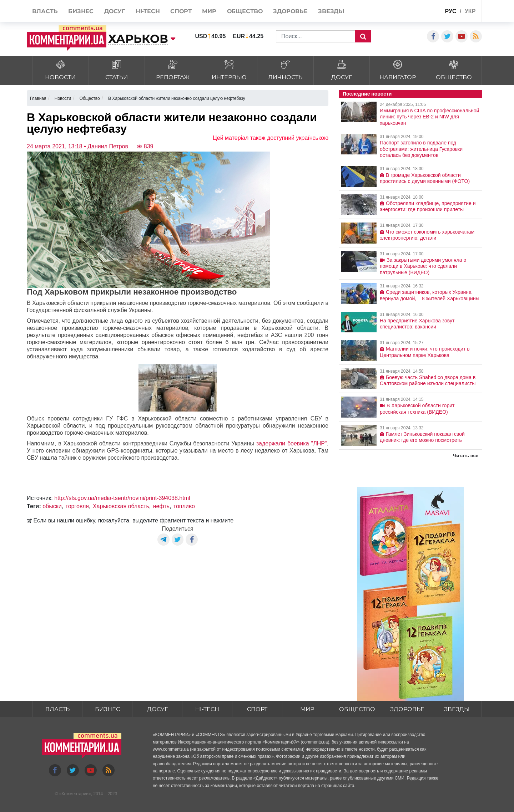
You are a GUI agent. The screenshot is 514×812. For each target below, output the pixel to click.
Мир (307, 709)
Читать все (466, 456)
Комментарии (75, 794)
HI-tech (207, 709)
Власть (57, 709)
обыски (52, 506)
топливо (184, 506)
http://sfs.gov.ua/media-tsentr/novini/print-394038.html (122, 498)
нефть (161, 506)
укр (470, 11)
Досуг (157, 709)
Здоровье (407, 709)
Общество (357, 709)
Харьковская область (121, 506)
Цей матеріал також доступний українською (271, 138)
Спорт (257, 709)
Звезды (457, 709)
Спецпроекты (406, 12)
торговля (77, 506)
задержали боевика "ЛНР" (292, 443)
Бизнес (107, 709)
